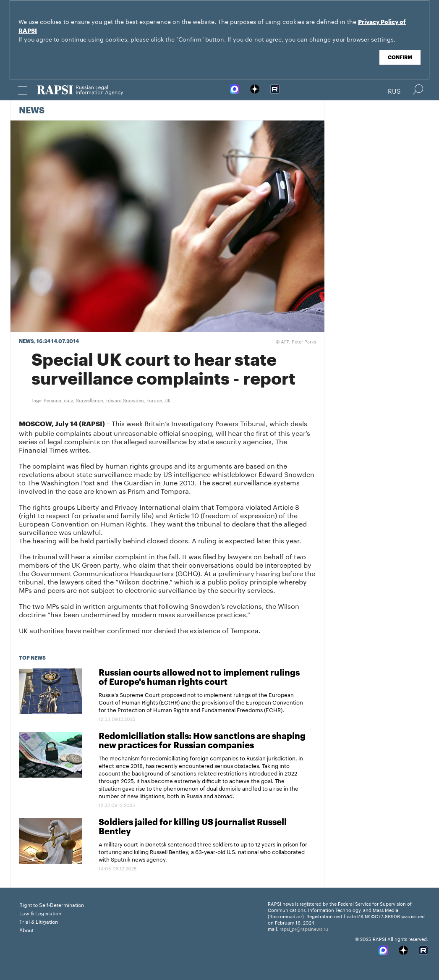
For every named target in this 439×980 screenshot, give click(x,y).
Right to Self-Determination (52, 904)
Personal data (59, 400)
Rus (394, 90)
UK (168, 400)
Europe (154, 400)
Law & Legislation (40, 913)
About (26, 929)
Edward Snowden (125, 400)
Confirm (400, 58)
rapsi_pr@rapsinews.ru (304, 928)
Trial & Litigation (39, 921)
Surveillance (89, 400)
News (32, 111)
